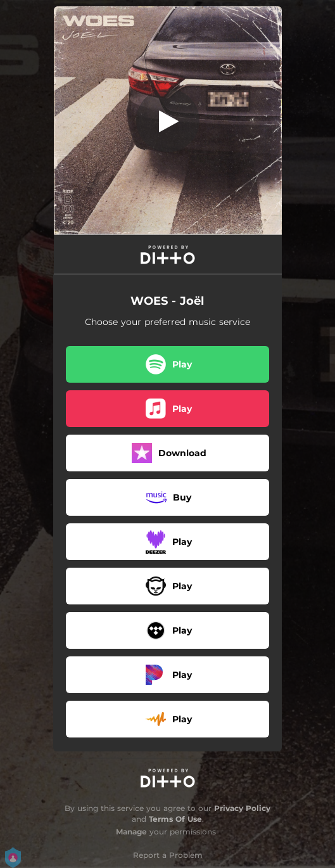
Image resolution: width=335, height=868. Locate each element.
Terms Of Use (175, 819)
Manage (131, 832)
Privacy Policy (242, 808)
